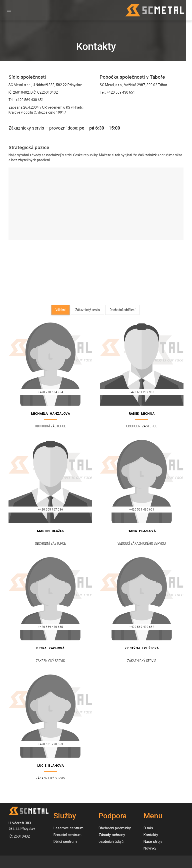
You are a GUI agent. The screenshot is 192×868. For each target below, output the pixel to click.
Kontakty (151, 835)
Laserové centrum (68, 828)
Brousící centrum (67, 835)
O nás (148, 828)
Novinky (150, 848)
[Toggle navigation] (9, 10)
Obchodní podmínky (115, 828)
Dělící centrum (65, 842)
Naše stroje (153, 842)
